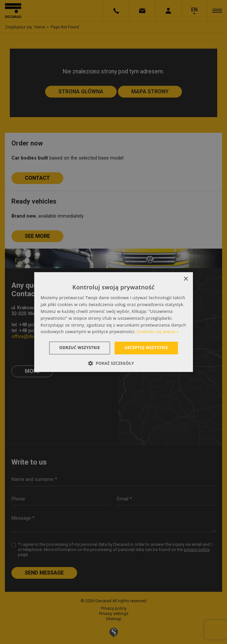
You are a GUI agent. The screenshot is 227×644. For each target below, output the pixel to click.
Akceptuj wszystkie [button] (146, 348)
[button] (113, 363)
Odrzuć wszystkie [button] (80, 348)
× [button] (186, 279)
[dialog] (113, 322)
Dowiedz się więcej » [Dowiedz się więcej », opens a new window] (158, 332)
